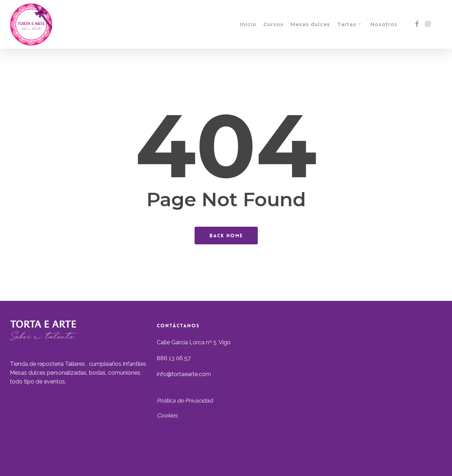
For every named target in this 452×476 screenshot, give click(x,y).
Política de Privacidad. (185, 401)
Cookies (167, 415)
